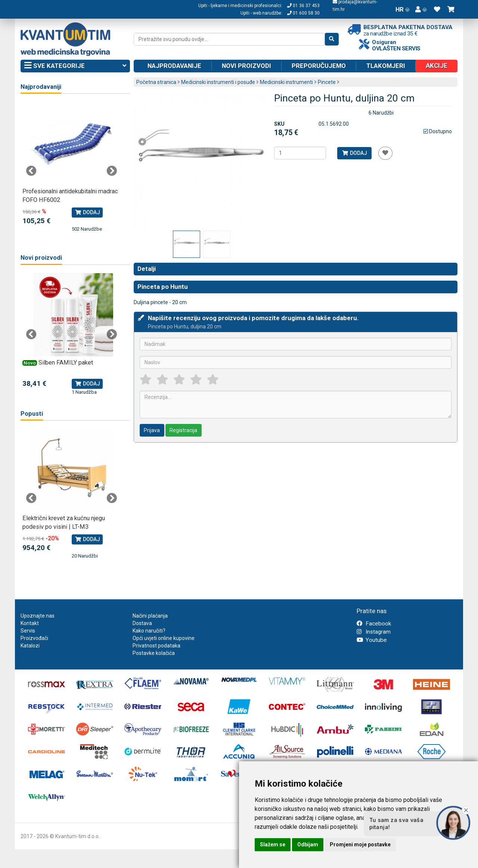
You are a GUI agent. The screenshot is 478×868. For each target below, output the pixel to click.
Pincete (327, 82)
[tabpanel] (72, 167)
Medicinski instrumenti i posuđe (218, 82)
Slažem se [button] (273, 844)
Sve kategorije (75, 66)
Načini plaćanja (150, 616)
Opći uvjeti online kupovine (164, 638)
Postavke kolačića (154, 653)
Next (112, 171)
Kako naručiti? (149, 631)
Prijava (152, 430)
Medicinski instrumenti (286, 82)
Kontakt (30, 623)
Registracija (183, 430)
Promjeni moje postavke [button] (360, 844)
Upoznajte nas (38, 616)
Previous (31, 171)
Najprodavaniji (41, 87)
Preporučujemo (319, 66)
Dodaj (354, 153)
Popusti (32, 414)
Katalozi (30, 646)
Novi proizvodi (246, 66)
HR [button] (402, 9)
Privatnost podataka (156, 646)
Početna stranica (156, 82)
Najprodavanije (174, 66)
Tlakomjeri (386, 66)
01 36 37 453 (303, 6)
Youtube (372, 640)
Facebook (374, 624)
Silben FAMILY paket (66, 363)
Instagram (374, 632)
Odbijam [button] (308, 844)
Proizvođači (34, 638)
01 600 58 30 (303, 13)
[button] (421, 9)
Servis (28, 631)
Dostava (142, 623)
